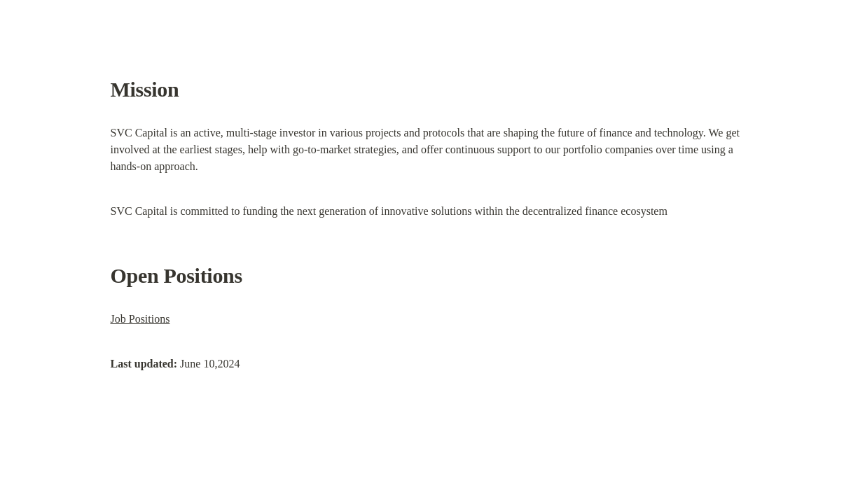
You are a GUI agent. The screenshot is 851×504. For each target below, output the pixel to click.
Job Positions (140, 319)
